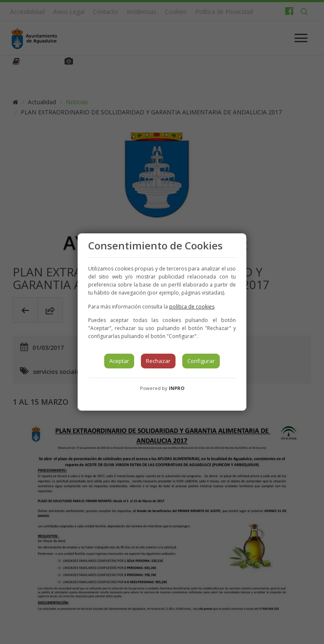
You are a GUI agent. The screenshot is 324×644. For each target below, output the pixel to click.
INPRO (177, 388)
